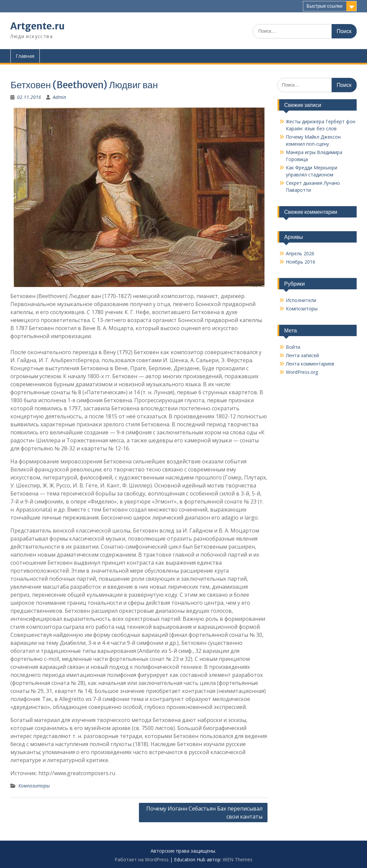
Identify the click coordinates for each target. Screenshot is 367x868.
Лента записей (302, 355)
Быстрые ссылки (324, 6)
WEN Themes (238, 859)
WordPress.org (302, 372)
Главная (25, 56)
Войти (293, 347)
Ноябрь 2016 (301, 262)
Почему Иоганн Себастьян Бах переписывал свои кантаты (204, 813)
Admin (59, 97)
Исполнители (301, 300)
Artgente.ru (38, 26)
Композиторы (34, 786)
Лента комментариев (310, 364)
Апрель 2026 (300, 253)
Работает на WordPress (142, 859)
